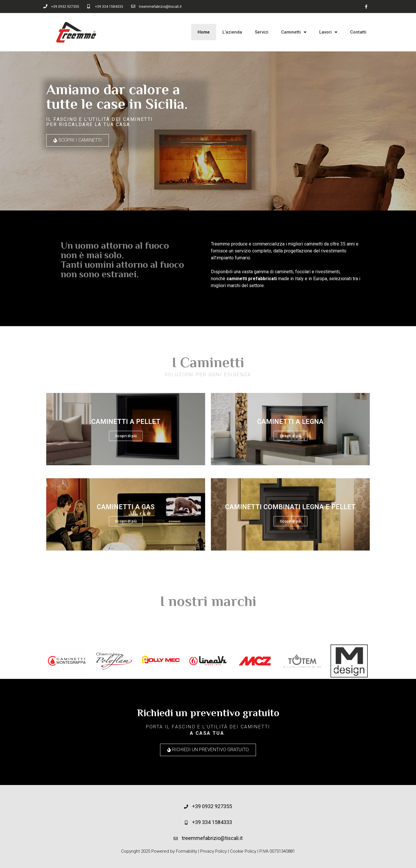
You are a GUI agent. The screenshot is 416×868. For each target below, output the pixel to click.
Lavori (328, 32)
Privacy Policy (213, 851)
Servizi (262, 32)
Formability (186, 851)
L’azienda (232, 32)
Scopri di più (126, 436)
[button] (78, 140)
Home (204, 32)
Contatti (358, 32)
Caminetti (294, 32)
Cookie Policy (243, 851)
